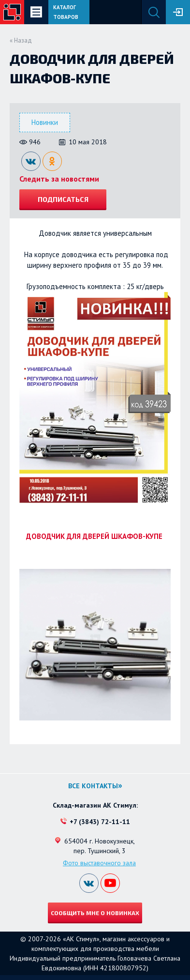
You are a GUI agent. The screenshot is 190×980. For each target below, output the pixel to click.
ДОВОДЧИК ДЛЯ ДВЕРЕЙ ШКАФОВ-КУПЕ (95, 536)
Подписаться (63, 199)
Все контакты (93, 786)
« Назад (21, 40)
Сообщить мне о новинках (95, 913)
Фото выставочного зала (99, 863)
